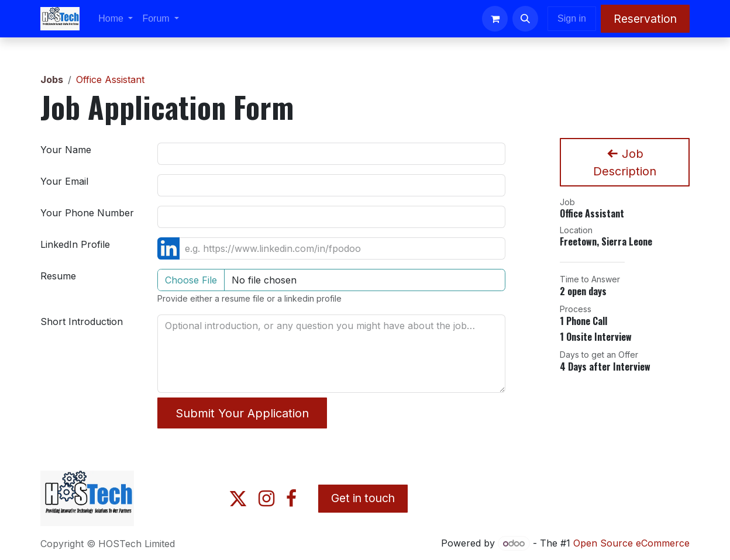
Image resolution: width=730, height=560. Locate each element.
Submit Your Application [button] (242, 413)
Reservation (645, 19)
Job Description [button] (625, 163)
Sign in (572, 18)
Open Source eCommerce (631, 543)
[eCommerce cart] (495, 19)
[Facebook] (291, 499)
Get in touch (363, 498)
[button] (525, 19)
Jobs (52, 79)
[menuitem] (116, 19)
